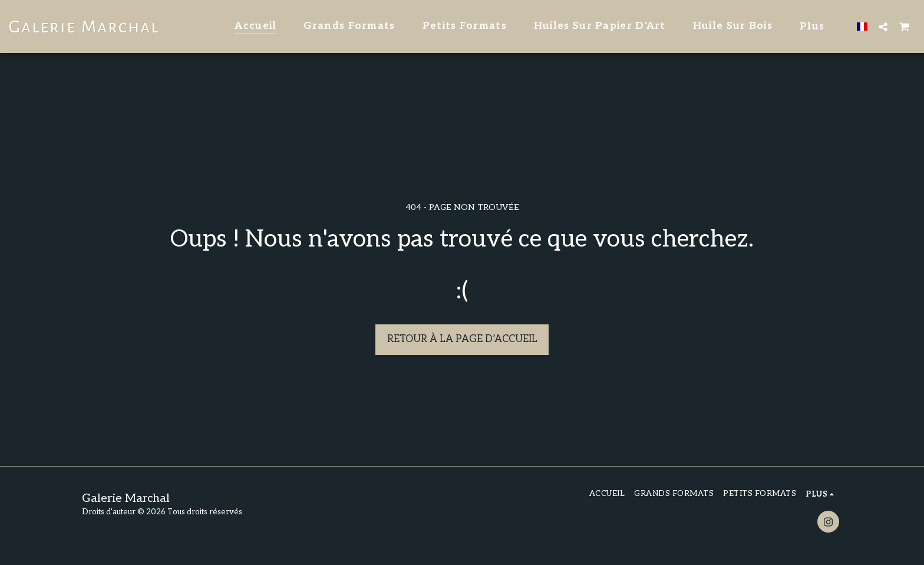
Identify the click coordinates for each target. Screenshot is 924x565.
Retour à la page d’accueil (462, 339)
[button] (883, 27)
